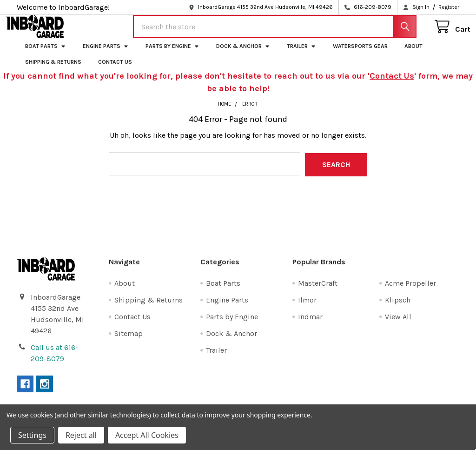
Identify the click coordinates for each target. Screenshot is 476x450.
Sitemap (129, 341)
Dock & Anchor (243, 54)
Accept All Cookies (147, 435)
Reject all (81, 435)
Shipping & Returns (53, 70)
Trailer (301, 54)
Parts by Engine (172, 54)
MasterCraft (318, 291)
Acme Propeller (410, 291)
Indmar (310, 324)
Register (449, 7)
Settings (32, 435)
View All (398, 324)
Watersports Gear (360, 54)
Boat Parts (46, 54)
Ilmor (307, 307)
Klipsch (398, 307)
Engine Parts (106, 54)
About (413, 54)
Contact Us (115, 70)
